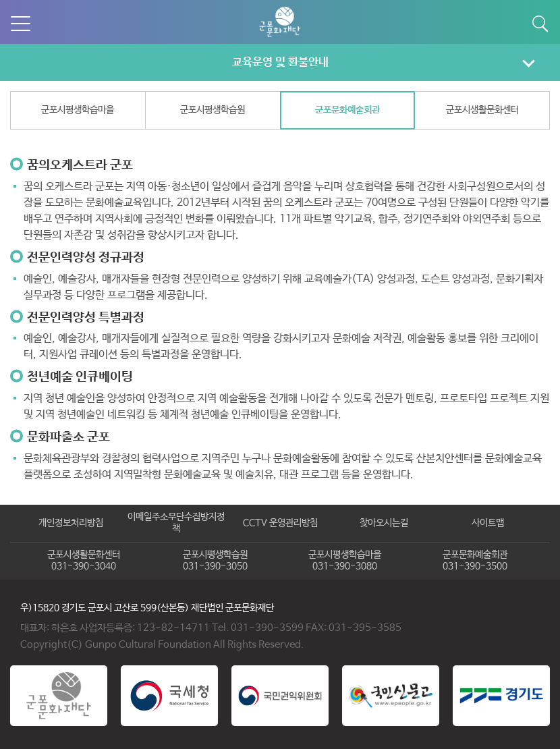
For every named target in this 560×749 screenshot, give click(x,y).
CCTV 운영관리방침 (280, 523)
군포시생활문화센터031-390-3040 (84, 561)
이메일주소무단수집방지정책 (176, 523)
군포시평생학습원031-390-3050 (215, 561)
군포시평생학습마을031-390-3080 (345, 561)
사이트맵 (488, 523)
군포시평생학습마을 (78, 110)
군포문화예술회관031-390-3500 (475, 561)
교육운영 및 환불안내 (280, 62)
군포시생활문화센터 (482, 110)
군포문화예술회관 (347, 110)
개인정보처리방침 (71, 523)
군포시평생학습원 (213, 110)
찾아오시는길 (384, 523)
